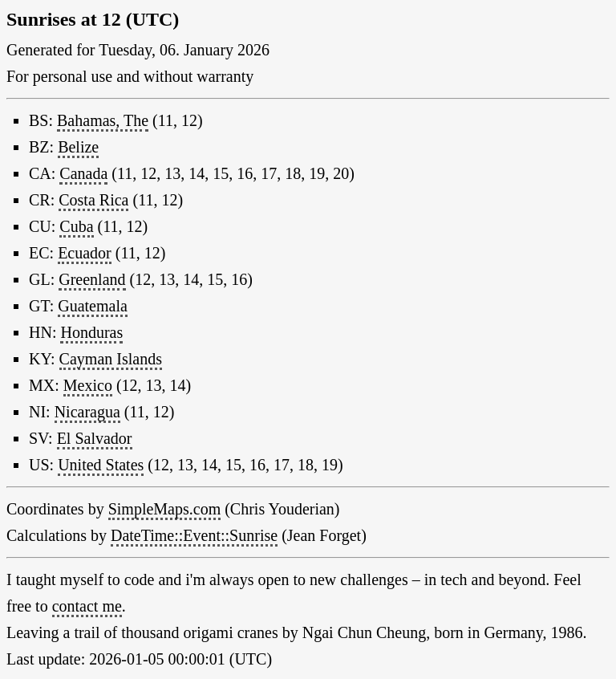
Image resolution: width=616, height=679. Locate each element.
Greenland (92, 279)
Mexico (88, 385)
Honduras (91, 332)
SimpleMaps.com (165, 509)
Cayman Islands (111, 359)
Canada (83, 173)
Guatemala (93, 306)
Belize (78, 147)
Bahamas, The (103, 120)
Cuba (76, 226)
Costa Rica (93, 200)
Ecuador (85, 253)
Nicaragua (87, 412)
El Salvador (95, 438)
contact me (87, 606)
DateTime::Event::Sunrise (194, 535)
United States (101, 465)
